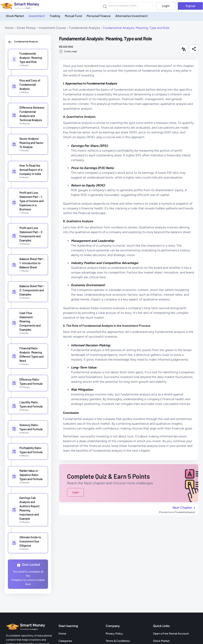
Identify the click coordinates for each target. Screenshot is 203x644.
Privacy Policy (114, 634)
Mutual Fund (73, 16)
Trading (55, 16)
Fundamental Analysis (84, 28)
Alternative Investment (132, 16)
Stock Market (15, 16)
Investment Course (52, 28)
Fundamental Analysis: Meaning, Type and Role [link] (136, 28)
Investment (37, 16)
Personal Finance (99, 16)
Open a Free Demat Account (171, 634)
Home (9, 28)
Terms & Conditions (118, 641)
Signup (190, 6)
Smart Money (26, 28)
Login (166, 6)
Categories (65, 641)
